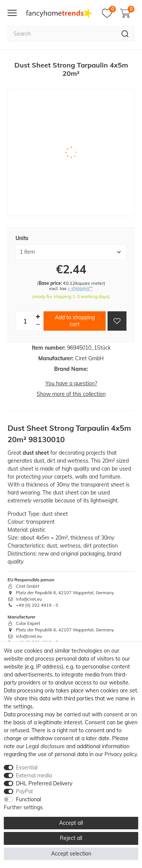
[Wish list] (109, 13)
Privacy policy (121, 754)
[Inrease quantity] (38, 317)
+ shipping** (80, 288)
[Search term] (62, 34)
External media (34, 775)
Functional (28, 799)
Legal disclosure (45, 746)
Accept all (71, 823)
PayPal (24, 791)
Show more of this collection (71, 394)
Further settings (23, 807)
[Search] (125, 34)
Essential (27, 768)
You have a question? (71, 383)
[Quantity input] (25, 321)
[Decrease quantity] (38, 325)
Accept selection (71, 854)
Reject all (71, 838)
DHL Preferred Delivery (44, 783)
